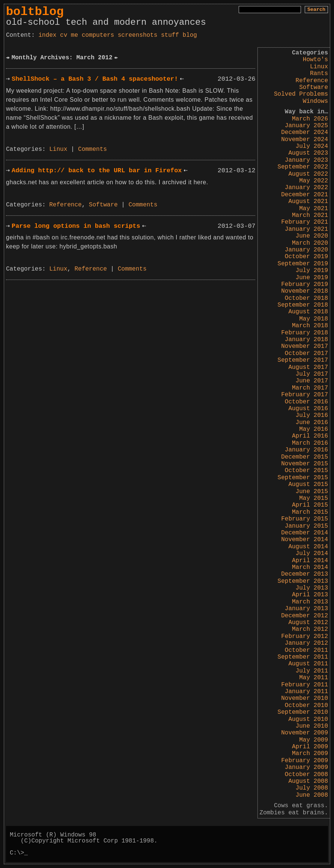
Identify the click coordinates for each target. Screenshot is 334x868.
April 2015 (310, 505)
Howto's (315, 60)
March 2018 (310, 326)
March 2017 (310, 388)
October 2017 (306, 354)
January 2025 (306, 126)
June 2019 (312, 278)
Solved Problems (301, 94)
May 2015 (314, 498)
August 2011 (308, 664)
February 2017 (305, 395)
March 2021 (310, 215)
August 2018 (308, 312)
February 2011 (305, 685)
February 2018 (305, 333)
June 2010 (312, 726)
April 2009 (310, 747)
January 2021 (306, 229)
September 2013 (303, 581)
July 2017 (312, 374)
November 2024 (305, 140)
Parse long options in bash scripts (76, 226)
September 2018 (303, 305)
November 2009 (305, 733)
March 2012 (310, 629)
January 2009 (306, 767)
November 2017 (305, 346)
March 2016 (310, 443)
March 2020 (310, 243)
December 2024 (305, 132)
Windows (315, 101)
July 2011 (312, 671)
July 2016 (312, 415)
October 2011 (306, 650)
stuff (170, 35)
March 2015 (310, 512)
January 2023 (306, 160)
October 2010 (306, 706)
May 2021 (314, 209)
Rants (319, 74)
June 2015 (312, 492)
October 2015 (306, 471)
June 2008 (312, 795)
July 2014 (312, 554)
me (74, 35)
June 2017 (312, 381)
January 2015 (306, 526)
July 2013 (312, 588)
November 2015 (305, 464)
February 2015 (305, 519)
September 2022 (303, 167)
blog (190, 35)
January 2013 (306, 609)
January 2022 (306, 188)
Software (314, 87)
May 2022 (314, 181)
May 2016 (314, 429)
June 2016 (312, 423)
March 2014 (310, 567)
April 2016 (310, 436)
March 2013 (310, 602)
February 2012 (305, 636)
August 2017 (308, 367)
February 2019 (305, 284)
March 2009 (310, 754)
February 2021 (305, 222)
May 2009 (314, 740)
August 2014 (308, 547)
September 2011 (303, 657)
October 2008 (306, 775)
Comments (93, 149)
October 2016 (306, 402)
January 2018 (306, 340)
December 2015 (305, 457)
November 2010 (305, 698)
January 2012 (306, 643)
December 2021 (305, 195)
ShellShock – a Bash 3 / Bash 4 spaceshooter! (95, 79)
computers (98, 35)
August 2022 (308, 174)
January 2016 (306, 450)
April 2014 (310, 561)
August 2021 (308, 202)
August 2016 (308, 409)
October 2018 (306, 298)
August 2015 (308, 484)
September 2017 (303, 360)
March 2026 (310, 119)
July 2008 (312, 788)
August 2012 (308, 623)
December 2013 (305, 574)
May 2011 (314, 678)
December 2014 (305, 533)
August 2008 (308, 781)
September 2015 (303, 478)
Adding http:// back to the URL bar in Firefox (97, 171)
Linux (319, 67)
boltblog (35, 12)
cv (64, 35)
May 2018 (314, 319)
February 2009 (305, 761)
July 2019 (312, 271)
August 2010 (308, 719)
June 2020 (312, 236)
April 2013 (310, 595)
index (47, 35)
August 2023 (308, 153)
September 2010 (303, 712)
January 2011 (306, 692)
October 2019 (306, 257)
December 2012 (305, 616)
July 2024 (312, 146)
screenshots (138, 35)
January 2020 (306, 250)
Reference (312, 81)
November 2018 (305, 291)
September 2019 (303, 264)
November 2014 (305, 540)
